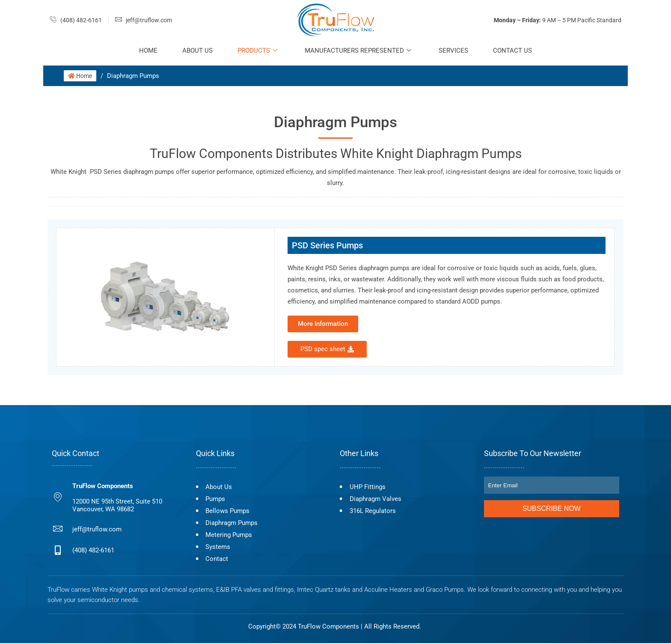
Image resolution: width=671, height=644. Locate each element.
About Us (196, 51)
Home (146, 51)
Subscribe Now (552, 508)
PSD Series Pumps (327, 245)
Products (257, 51)
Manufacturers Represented (358, 51)
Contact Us (515, 51)
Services (455, 51)
